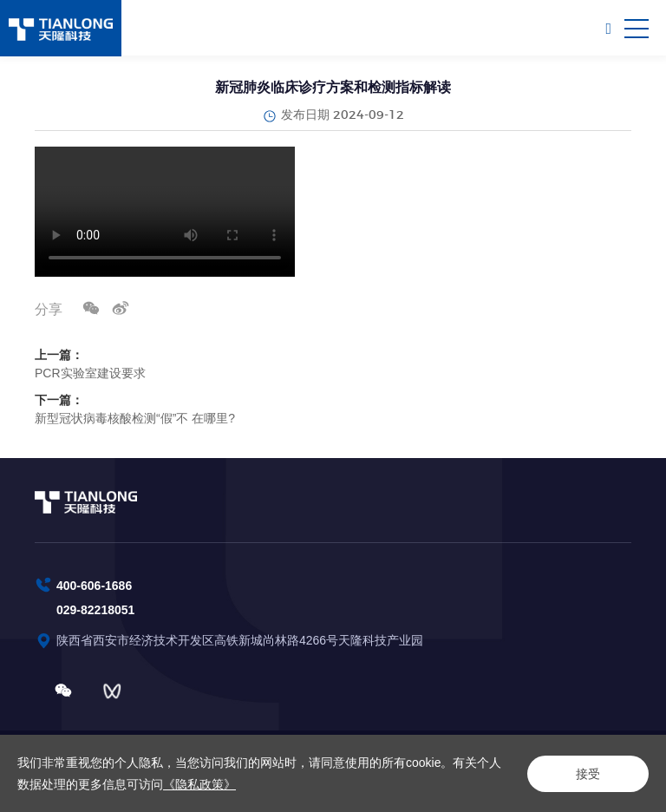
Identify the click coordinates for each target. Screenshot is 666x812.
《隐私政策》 (199, 784)
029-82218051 (95, 610)
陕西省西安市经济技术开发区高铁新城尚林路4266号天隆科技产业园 (242, 640)
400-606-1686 (94, 586)
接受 (588, 774)
